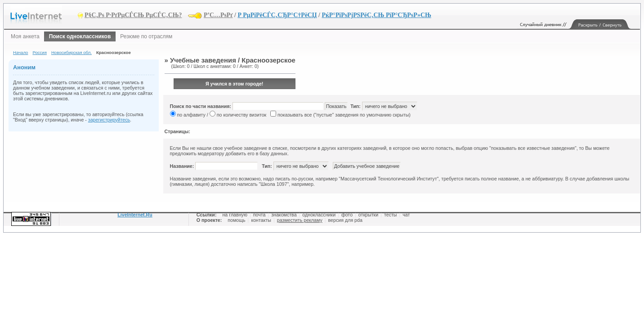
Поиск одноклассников (80, 36)
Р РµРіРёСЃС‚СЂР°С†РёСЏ (277, 15)
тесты (391, 215)
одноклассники (319, 215)
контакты (261, 220)
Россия (39, 52)
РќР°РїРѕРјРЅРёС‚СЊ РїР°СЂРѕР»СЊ (376, 15)
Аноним (24, 67)
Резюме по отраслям (146, 36)
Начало (20, 52)
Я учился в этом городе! (235, 84)
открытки (368, 215)
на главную (235, 215)
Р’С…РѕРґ (218, 15)
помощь (236, 220)
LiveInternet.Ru (135, 215)
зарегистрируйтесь (109, 120)
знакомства (284, 215)
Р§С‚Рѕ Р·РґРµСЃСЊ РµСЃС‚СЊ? (133, 15)
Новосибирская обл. (72, 52)
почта (259, 215)
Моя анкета (25, 36)
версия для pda (345, 220)
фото (347, 215)
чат (406, 215)
